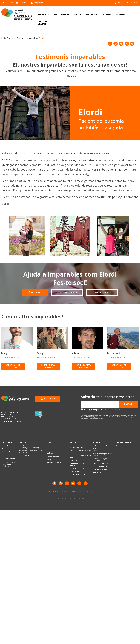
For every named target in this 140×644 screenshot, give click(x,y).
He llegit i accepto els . (104, 409)
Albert (76, 353)
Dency (40, 353)
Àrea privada (37, 3)
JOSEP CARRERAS (61, 14)
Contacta (21, 3)
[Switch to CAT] (130, 3)
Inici (3, 38)
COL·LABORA (92, 14)
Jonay (4, 353)
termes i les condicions (113, 409)
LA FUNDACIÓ (43, 14)
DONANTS (120, 14)
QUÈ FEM (77, 14)
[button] (118, 3)
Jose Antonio (114, 353)
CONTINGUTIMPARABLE (42, 23)
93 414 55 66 (7, 3)
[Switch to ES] (134, 3)
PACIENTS (107, 14)
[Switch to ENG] (137, 3)
